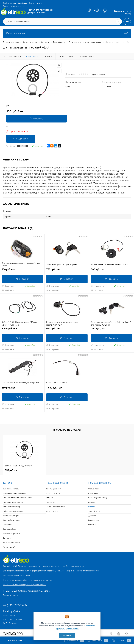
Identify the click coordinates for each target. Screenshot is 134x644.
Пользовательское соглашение (16, 575)
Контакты (92, 524)
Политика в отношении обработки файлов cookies (25, 584)
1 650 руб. (67, 388)
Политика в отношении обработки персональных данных (28, 579)
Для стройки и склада (12, 519)
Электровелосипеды (11, 488)
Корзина (121, 641)
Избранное (98, 641)
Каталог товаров (67, 33)
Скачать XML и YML (53, 493)
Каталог (91, 506)
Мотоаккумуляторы (11, 515)
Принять (67, 635)
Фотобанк (49, 497)
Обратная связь (13, 641)
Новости (92, 502)
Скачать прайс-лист (53, 488)
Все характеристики (112, 82)
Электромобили (9, 528)
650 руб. (67, 329)
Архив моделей (9, 546)
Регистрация (37, 3)
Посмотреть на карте (12, 595)
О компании (93, 493)
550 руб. (22, 388)
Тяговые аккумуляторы (12, 506)
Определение (19, 6)
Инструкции (50, 502)
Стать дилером (94, 488)
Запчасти (7, 537)
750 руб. (22, 270)
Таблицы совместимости (55, 506)
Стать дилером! (21, 139)
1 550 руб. (22, 329)
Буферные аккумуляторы (13, 511)
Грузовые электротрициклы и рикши (17, 497)
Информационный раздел (98, 497)
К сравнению (8, 286)
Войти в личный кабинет (16, 3)
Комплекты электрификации (14, 493)
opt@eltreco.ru (17, 611)
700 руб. (112, 270)
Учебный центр (94, 511)
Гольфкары (8, 524)
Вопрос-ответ (94, 519)
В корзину (36, 119)
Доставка (92, 515)
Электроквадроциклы (12, 533)
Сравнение (73, 641)
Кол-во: (12, 146)
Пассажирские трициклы (13, 502)
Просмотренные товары (67, 429)
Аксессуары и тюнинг (12, 542)
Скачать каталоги (53, 511)
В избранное (8, 290)
